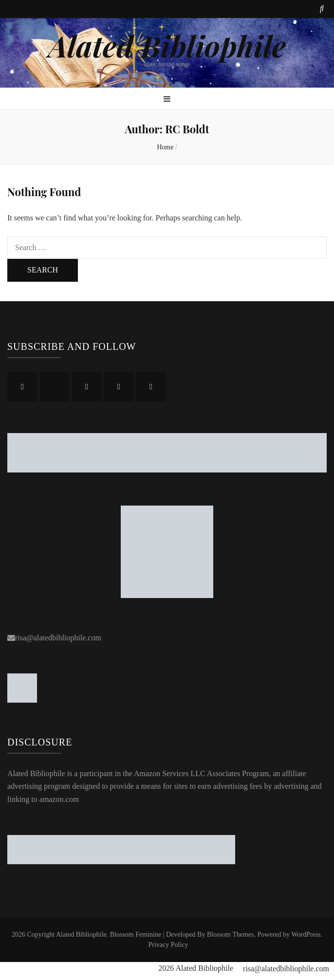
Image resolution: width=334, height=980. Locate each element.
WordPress (306, 935)
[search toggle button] (322, 9)
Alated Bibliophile (167, 45)
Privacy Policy (168, 945)
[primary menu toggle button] (167, 100)
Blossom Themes (231, 935)
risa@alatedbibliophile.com (58, 638)
